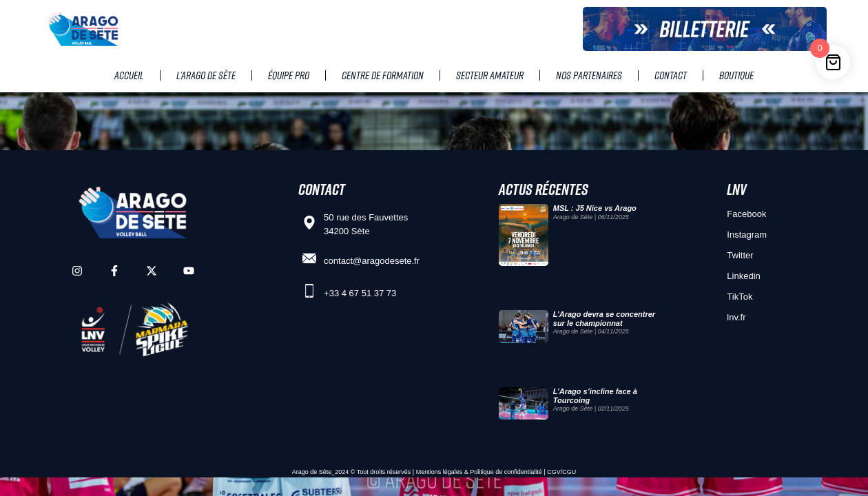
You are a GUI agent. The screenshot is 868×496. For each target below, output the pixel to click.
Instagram (747, 235)
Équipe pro (289, 75)
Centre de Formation (383, 75)
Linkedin (743, 276)
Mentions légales (440, 472)
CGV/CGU (561, 472)
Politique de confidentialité (506, 472)
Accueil (129, 75)
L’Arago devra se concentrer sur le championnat (604, 319)
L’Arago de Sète (206, 75)
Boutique (736, 75)
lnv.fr (736, 317)
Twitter (740, 255)
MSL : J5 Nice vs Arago (595, 208)
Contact (671, 75)
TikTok (740, 297)
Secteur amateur (490, 75)
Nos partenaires (589, 75)
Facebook (746, 214)
